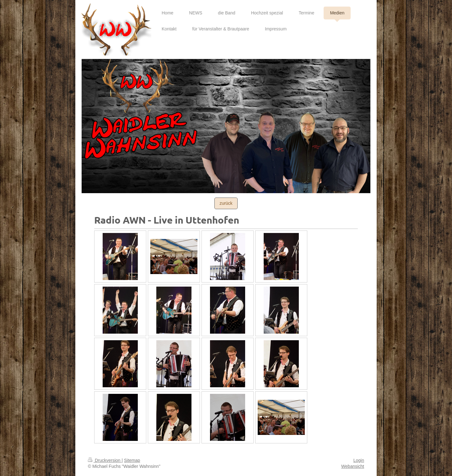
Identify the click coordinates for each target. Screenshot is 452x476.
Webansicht (353, 466)
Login (359, 460)
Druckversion (105, 460)
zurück (226, 203)
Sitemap (132, 460)
